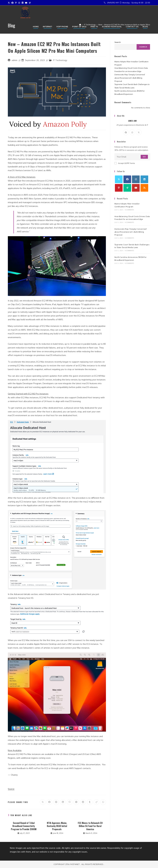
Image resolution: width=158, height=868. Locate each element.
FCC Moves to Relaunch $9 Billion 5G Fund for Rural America (90, 826)
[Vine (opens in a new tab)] (30, 3)
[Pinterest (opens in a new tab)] (16, 3)
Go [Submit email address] (144, 157)
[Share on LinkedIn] (63, 802)
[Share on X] (43, 802)
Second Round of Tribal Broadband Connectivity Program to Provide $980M (24, 826)
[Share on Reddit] (83, 802)
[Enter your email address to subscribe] (132, 157)
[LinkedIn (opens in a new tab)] (23, 3)
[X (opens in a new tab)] (9, 3)
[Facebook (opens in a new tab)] (12, 3)
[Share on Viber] (70, 802)
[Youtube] (136, 188)
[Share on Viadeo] (96, 802)
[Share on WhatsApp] (103, 802)
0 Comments (129, 210)
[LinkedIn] (144, 179)
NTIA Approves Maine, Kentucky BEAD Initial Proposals (57, 826)
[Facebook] (126, 132)
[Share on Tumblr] (90, 802)
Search (118, 42)
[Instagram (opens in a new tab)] (19, 3)
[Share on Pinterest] (56, 802)
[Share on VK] (76, 802)
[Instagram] (132, 132)
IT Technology (60, 60)
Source (11, 789)
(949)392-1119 (113, 3)
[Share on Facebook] (49, 802)
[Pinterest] (119, 188)
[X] (139, 132)
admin (15, 60)
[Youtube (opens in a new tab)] (26, 3)
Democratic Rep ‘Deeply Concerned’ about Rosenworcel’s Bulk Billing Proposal (130, 78)
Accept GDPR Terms (125, 163)
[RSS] (144, 188)
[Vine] (127, 188)
